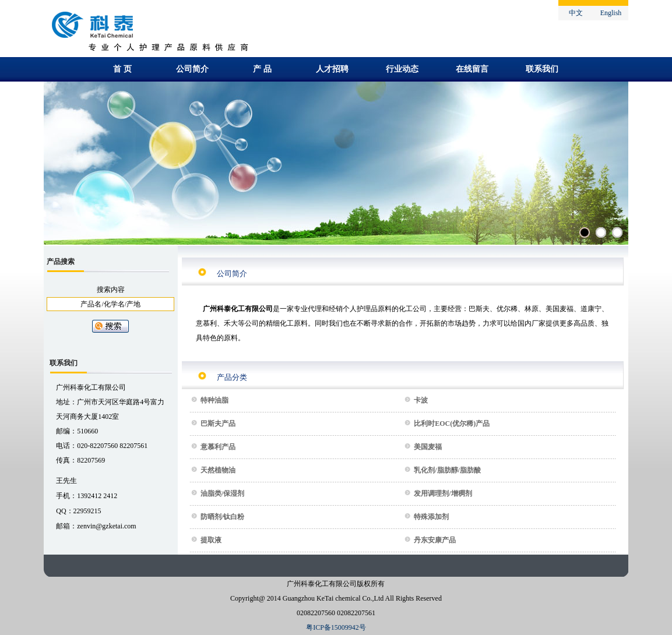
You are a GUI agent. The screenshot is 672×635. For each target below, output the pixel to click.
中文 (576, 13)
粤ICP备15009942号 (336, 627)
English (611, 13)
